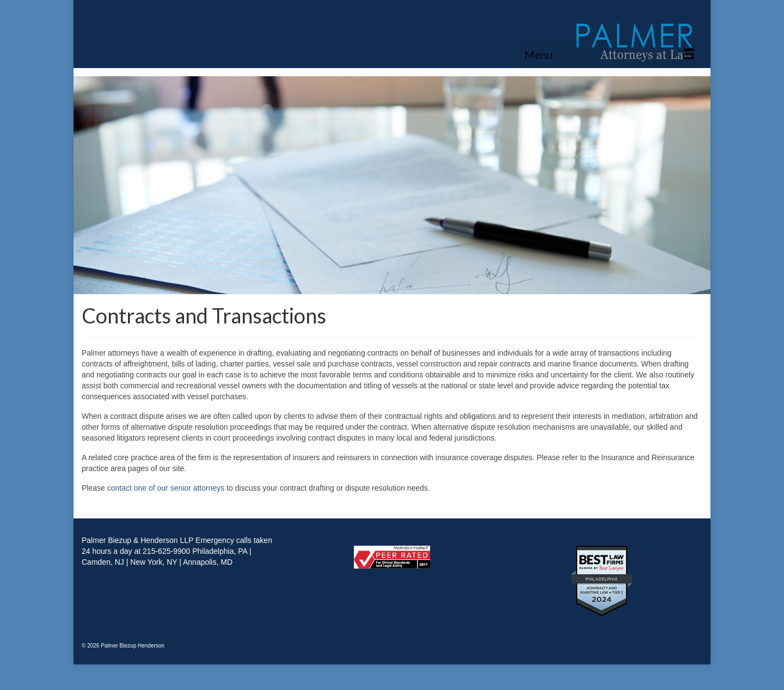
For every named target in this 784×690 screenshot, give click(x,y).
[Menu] (609, 54)
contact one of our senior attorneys (166, 488)
